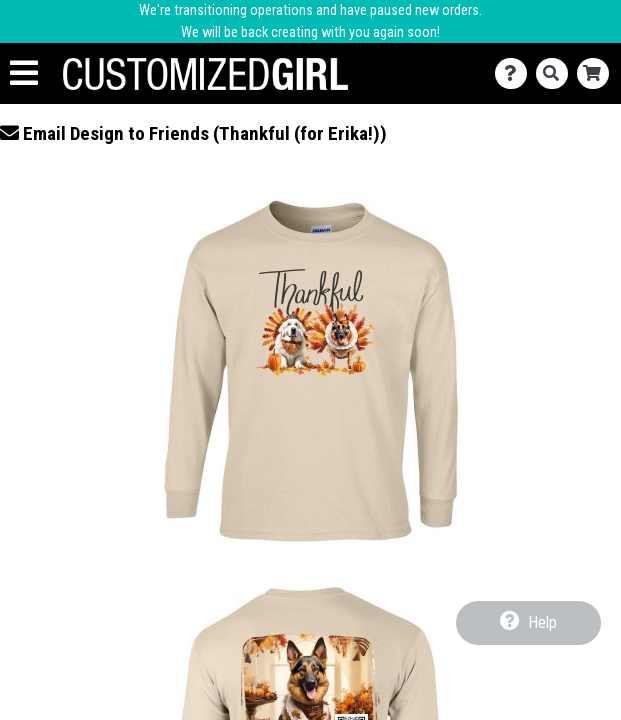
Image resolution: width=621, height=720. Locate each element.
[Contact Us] (515, 73)
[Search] (556, 73)
